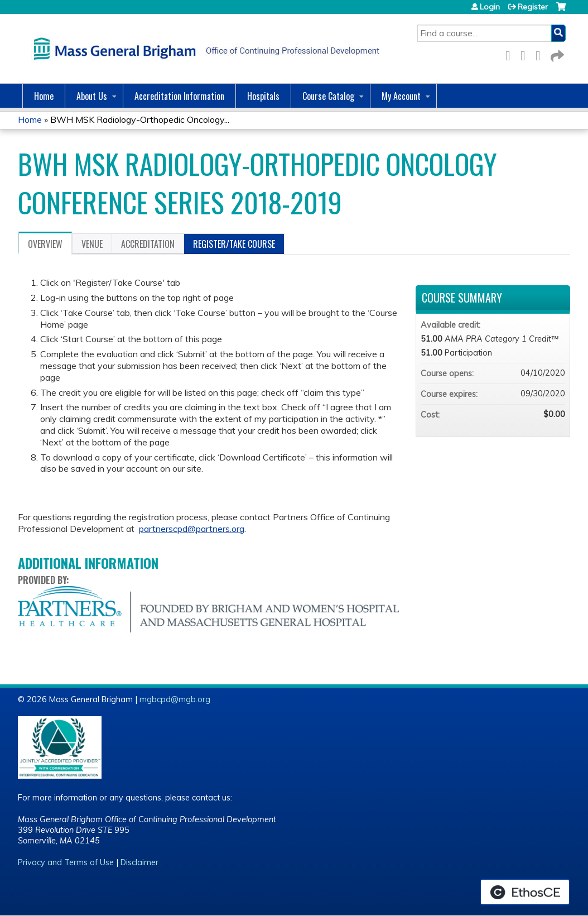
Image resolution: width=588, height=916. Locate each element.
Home (44, 96)
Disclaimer (139, 862)
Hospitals (263, 96)
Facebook (511, 54)
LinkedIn (541, 54)
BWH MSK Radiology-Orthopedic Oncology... (140, 119)
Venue (92, 244)
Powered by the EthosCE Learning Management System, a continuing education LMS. (525, 892)
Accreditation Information (179, 96)
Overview (45, 244)
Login (490, 7)
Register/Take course (234, 244)
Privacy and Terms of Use (66, 862)
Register (533, 7)
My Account (401, 96)
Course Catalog (328, 96)
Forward (556, 54)
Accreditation (148, 244)
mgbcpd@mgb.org (175, 699)
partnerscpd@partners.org (192, 529)
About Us (92, 96)
